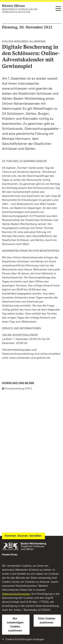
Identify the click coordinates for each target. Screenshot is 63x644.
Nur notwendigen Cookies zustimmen (15, 625)
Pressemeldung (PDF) (18, 388)
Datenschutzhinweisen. (16, 594)
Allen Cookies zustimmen (47, 621)
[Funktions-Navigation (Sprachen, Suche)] (58, 9)
